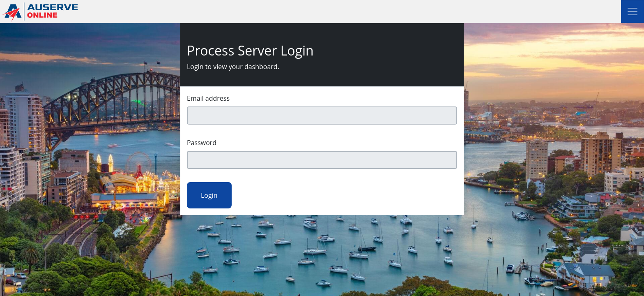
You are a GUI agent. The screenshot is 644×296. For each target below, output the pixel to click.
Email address (208, 98)
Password (202, 143)
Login (209, 195)
